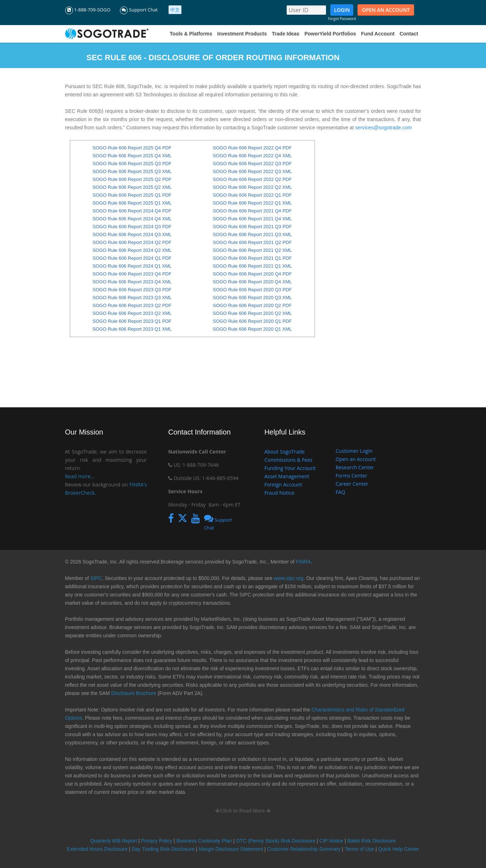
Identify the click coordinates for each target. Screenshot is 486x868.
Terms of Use (359, 849)
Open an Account (356, 459)
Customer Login (354, 451)
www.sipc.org (288, 578)
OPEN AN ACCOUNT (386, 10)
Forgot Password (342, 19)
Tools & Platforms (191, 34)
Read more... (80, 476)
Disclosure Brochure (134, 693)
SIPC (96, 578)
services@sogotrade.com (384, 128)
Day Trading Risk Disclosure (163, 849)
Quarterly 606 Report (114, 841)
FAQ (341, 492)
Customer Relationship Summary (304, 849)
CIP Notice (331, 841)
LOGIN (342, 10)
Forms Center (351, 476)
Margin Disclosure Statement (231, 849)
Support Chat (139, 10)
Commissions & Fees (288, 460)
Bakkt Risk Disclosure (371, 841)
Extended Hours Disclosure (97, 849)
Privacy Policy (157, 841)
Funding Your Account (290, 468)
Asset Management (287, 476)
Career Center (352, 484)
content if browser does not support (192, 265)
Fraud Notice (280, 493)
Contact (409, 34)
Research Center (355, 467)
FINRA (303, 562)
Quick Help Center (399, 849)
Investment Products (242, 34)
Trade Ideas (286, 34)
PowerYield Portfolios (330, 34)
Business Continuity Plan (205, 841)
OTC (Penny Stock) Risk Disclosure (276, 841)
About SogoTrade (285, 452)
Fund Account (378, 34)
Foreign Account (283, 485)
